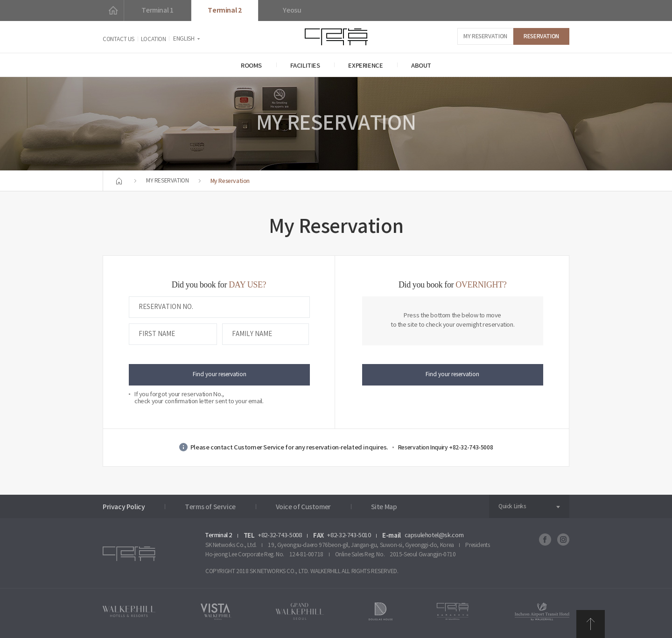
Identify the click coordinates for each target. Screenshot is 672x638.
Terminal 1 (157, 11)
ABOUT (421, 66)
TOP (591, 624)
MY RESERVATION (485, 36)
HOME (113, 11)
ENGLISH (184, 39)
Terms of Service (210, 507)
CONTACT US (119, 39)
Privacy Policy (124, 507)
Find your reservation (220, 375)
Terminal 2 (224, 11)
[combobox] (529, 506)
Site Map (384, 507)
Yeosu (292, 11)
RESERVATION (541, 36)
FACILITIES (305, 66)
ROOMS (251, 66)
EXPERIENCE (365, 66)
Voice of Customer (303, 507)
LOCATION (154, 39)
